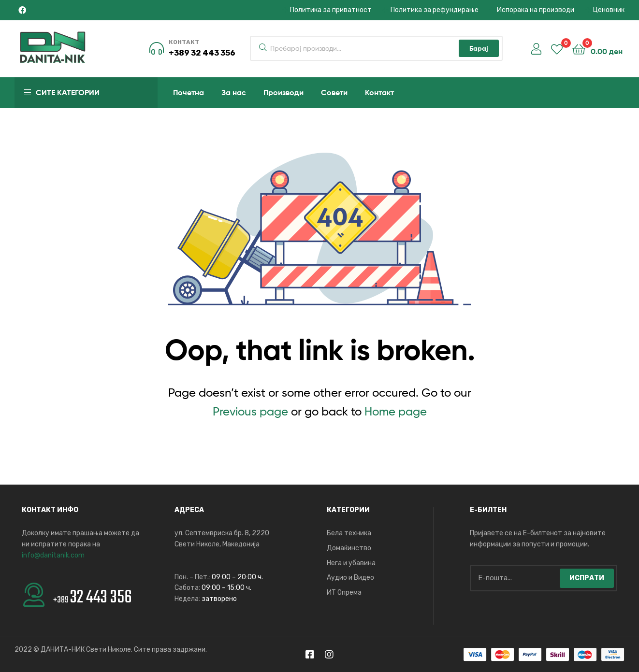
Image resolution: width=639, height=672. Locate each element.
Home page (396, 411)
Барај (479, 48)
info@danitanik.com (53, 555)
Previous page (250, 411)
